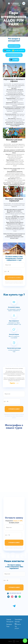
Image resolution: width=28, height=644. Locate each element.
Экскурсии (10, 622)
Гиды (8, 627)
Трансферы (18, 620)
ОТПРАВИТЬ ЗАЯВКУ (14, 278)
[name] (14, 265)
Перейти (12, 383)
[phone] (13, 271)
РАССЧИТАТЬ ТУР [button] (14, 30)
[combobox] (6, 271)
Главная (9, 620)
